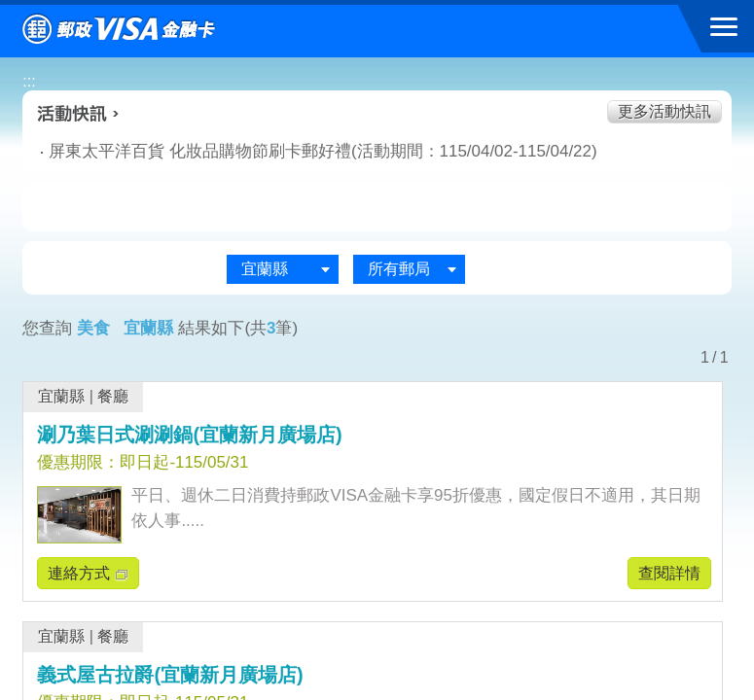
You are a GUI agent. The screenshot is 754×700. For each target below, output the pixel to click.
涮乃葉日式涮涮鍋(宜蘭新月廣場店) (189, 435)
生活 (241, 208)
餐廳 (113, 396)
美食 (105, 208)
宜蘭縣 (61, 396)
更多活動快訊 (664, 111)
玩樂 (513, 208)
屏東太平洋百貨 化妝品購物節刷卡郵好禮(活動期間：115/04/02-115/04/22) (239, 151)
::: (29, 81)
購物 (377, 208)
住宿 (649, 208)
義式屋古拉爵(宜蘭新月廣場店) (170, 675)
